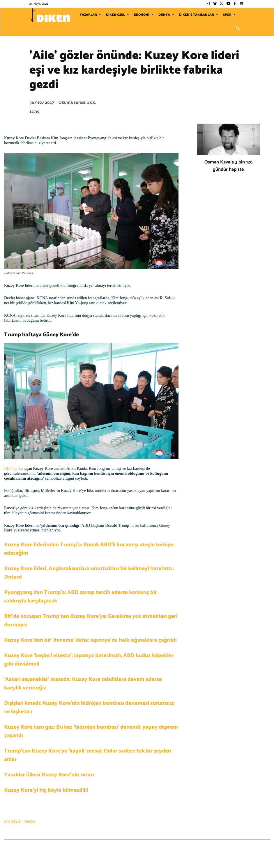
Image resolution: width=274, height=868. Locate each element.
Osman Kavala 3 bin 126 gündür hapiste (228, 166)
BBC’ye (11, 468)
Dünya (30, 821)
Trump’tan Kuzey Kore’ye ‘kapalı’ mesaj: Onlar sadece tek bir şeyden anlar (88, 755)
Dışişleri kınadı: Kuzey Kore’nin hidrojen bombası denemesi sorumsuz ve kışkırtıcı (89, 707)
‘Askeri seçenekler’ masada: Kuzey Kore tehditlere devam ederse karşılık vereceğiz (83, 684)
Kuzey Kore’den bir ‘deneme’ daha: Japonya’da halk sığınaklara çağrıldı (90, 640)
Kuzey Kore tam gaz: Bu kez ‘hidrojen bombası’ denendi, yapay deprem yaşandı (91, 731)
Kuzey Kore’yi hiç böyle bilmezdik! (46, 790)
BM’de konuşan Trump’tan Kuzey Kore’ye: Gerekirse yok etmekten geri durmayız (91, 620)
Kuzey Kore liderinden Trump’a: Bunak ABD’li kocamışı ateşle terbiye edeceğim (89, 549)
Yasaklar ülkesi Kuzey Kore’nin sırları (49, 775)
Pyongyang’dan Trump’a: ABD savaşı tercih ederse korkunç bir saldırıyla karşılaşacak (81, 597)
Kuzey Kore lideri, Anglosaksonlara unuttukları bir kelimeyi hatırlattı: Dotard (89, 573)
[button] (238, 29)
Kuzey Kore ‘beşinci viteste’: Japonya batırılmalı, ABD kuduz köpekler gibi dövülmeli (89, 660)
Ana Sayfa (12, 821)
